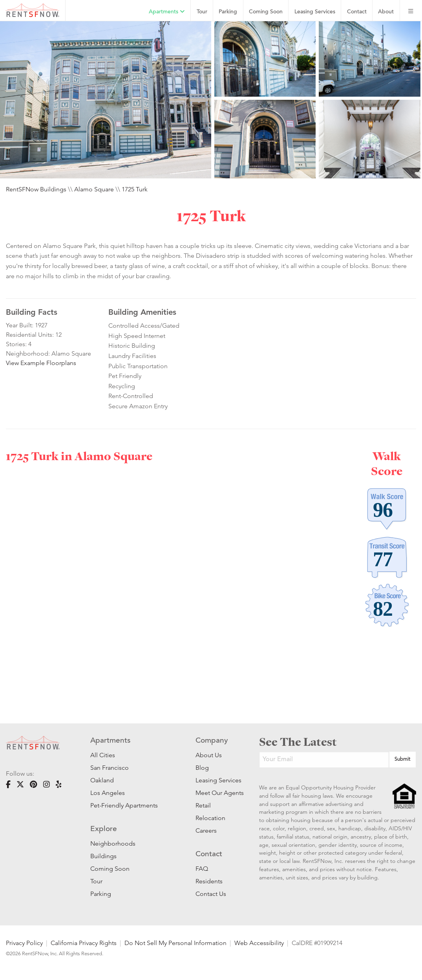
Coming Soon (266, 12)
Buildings (103, 856)
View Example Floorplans (41, 363)
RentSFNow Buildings (36, 189)
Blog (202, 768)
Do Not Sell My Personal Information (175, 943)
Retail (203, 805)
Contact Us (211, 894)
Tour (202, 12)
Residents (209, 881)
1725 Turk (135, 189)
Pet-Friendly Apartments (124, 805)
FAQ (202, 869)
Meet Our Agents (215, 793)
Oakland (102, 780)
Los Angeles (108, 793)
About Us (209, 755)
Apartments (167, 12)
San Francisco (110, 768)
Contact (357, 12)
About (386, 12)
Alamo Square (94, 189)
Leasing (315, 12)
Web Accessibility (259, 943)
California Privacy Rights (84, 943)
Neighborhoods (113, 843)
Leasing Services (215, 780)
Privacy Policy (24, 943)
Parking (228, 12)
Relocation (210, 818)
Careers (206, 830)
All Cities (103, 755)
